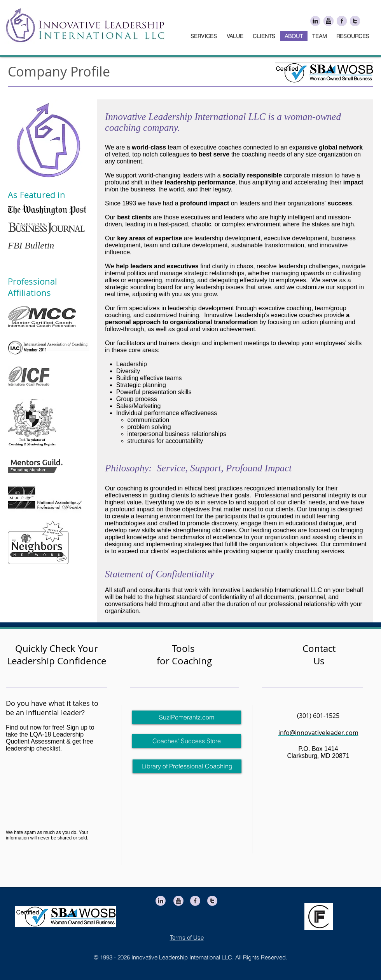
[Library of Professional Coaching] (187, 766)
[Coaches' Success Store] (187, 741)
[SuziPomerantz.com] (187, 717)
